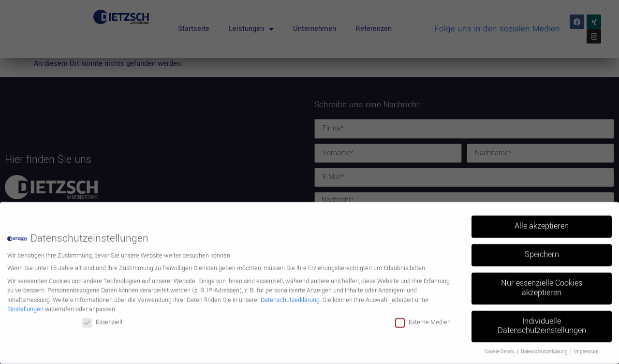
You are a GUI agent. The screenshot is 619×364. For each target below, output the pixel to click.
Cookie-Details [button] (500, 348)
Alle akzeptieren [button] (542, 222)
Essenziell (102, 319)
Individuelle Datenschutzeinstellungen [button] (542, 322)
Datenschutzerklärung (290, 296)
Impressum (586, 348)
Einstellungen (25, 306)
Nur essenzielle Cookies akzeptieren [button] (542, 284)
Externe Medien (423, 319)
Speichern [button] (542, 251)
